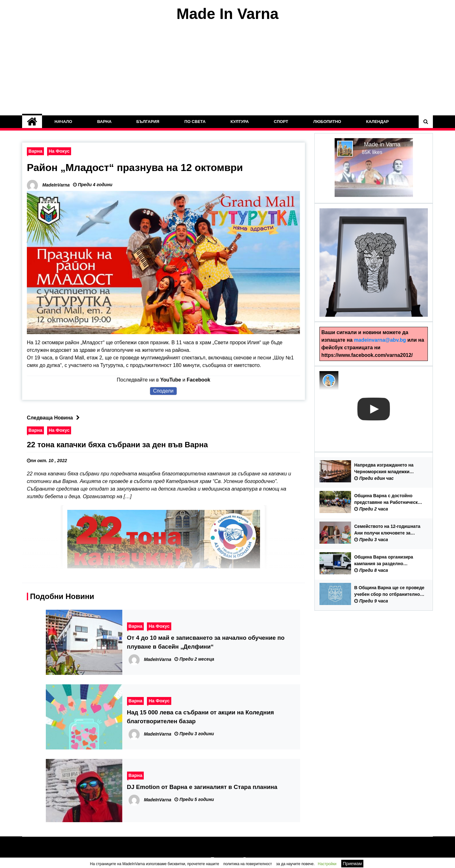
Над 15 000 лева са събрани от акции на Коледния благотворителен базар (200, 717)
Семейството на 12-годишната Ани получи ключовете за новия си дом (387, 530)
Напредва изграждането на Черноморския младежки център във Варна (384, 469)
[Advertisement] (227, 69)
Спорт (281, 122)
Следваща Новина (55, 418)
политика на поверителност (248, 864)
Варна (104, 122)
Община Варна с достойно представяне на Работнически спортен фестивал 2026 (387, 499)
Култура (240, 122)
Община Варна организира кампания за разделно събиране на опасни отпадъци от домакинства (388, 561)
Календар (377, 122)
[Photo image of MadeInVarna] (329, 381)
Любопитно (327, 122)
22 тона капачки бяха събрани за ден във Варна (117, 445)
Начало (64, 122)
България (148, 122)
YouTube (171, 380)
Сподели (164, 391)
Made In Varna (228, 14)
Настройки (327, 864)
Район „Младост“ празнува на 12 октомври (135, 168)
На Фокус (59, 151)
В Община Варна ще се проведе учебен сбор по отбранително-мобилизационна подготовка (389, 591)
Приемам (352, 864)
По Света (195, 122)
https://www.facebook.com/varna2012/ (367, 355)
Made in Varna (382, 144)
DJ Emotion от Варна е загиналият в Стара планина (202, 787)
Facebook (199, 380)
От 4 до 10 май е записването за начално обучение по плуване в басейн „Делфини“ (206, 642)
